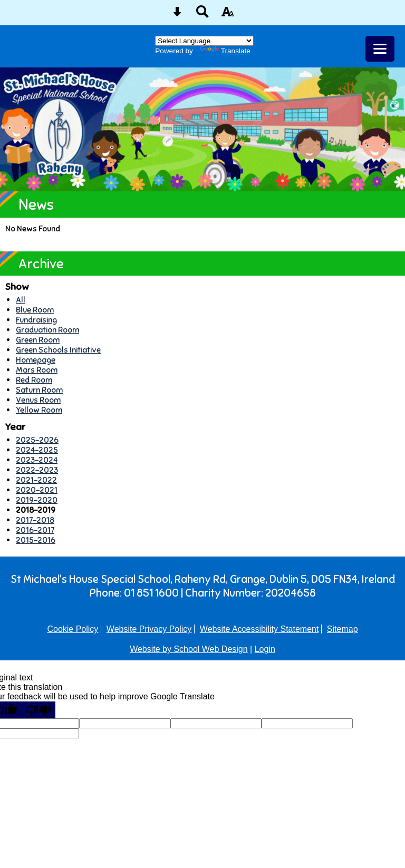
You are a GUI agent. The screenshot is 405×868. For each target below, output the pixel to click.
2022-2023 (37, 470)
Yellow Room (39, 410)
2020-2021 (37, 490)
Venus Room (38, 400)
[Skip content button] (177, 15)
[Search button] (202, 15)
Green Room (38, 340)
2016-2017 (35, 530)
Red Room (34, 380)
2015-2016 (36, 540)
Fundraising (36, 320)
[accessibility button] (228, 15)
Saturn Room (39, 390)
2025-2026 (37, 440)
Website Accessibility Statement (259, 629)
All (21, 300)
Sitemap (343, 629)
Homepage (36, 360)
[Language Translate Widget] (204, 41)
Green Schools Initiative (58, 350)
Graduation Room (47, 330)
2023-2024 (37, 460)
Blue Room (35, 310)
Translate (225, 51)
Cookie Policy (73, 629)
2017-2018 (35, 520)
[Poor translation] (38, 710)
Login (265, 649)
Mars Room (37, 370)
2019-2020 (37, 500)
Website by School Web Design (189, 649)
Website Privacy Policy (149, 629)
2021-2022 (36, 480)
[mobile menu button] (380, 49)
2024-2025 (37, 450)
